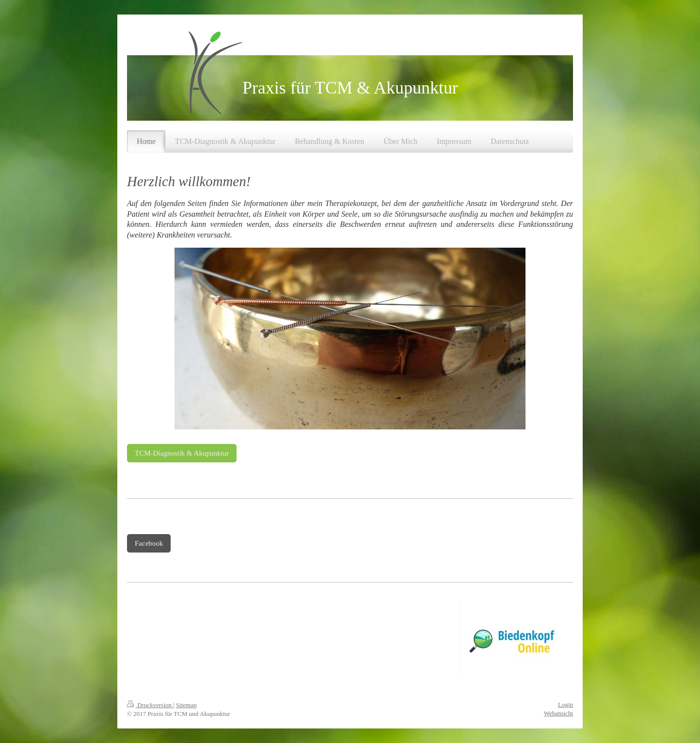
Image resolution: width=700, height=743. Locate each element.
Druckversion (150, 705)
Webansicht (558, 713)
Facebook (149, 543)
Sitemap (186, 705)
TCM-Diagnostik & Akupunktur (182, 453)
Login (565, 704)
